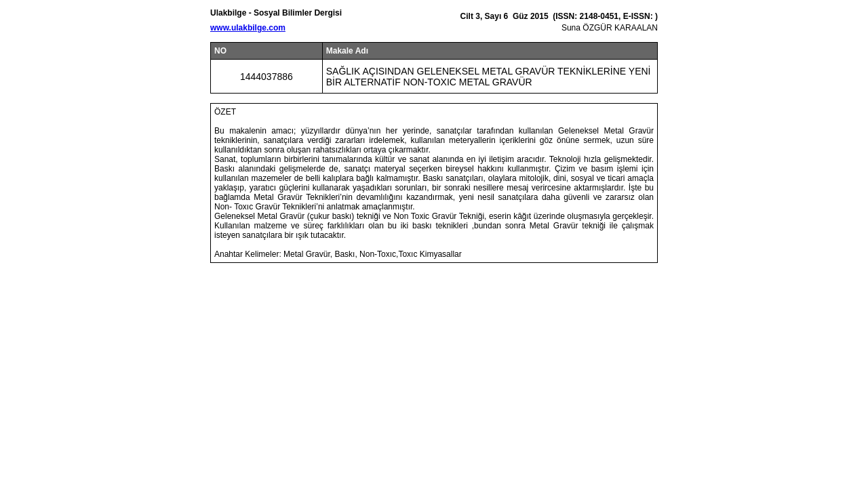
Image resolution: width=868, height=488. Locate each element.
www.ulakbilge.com (248, 28)
